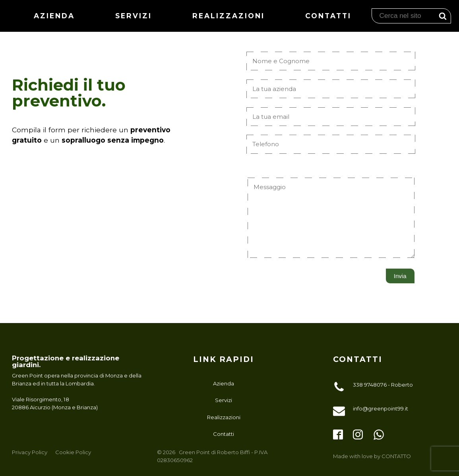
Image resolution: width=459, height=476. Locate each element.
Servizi (136, 16)
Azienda (57, 16)
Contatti (328, 16)
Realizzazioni (229, 16)
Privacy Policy (30, 452)
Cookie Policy (73, 452)
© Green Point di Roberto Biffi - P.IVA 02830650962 (212, 456)
